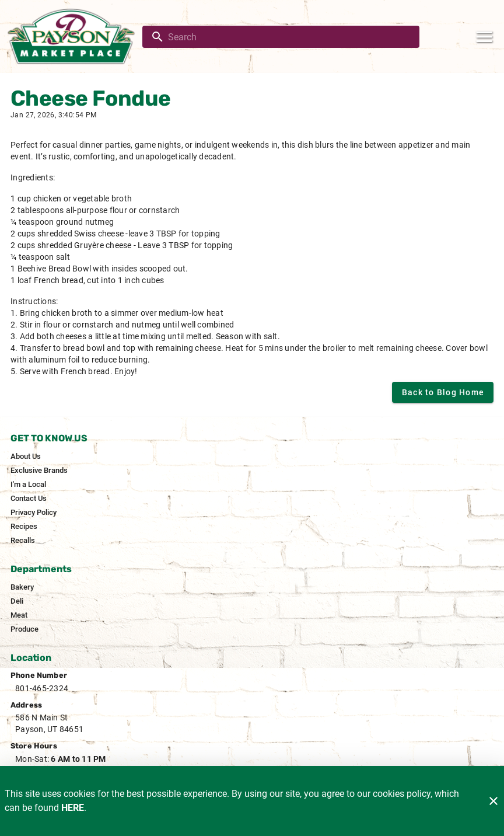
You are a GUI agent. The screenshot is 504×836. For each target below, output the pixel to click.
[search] (289, 37)
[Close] (494, 801)
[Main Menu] (484, 37)
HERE (73, 808)
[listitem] (26, 457)
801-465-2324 (42, 688)
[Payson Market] (75, 36)
